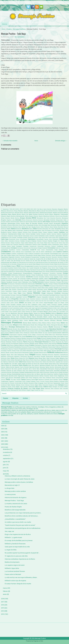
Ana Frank (47, 218)
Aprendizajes (12, 223)
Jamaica (3, 303)
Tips (36, 379)
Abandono (55, 209)
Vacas (63, 383)
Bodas (14, 231)
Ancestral (53, 218)
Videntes (40, 387)
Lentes (55, 308)
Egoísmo (6, 272)
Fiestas (56, 284)
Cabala (45, 232)
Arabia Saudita (21, 224)
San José (12, 364)
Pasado (49, 338)
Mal (18, 315)
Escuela (42, 277)
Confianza (60, 246)
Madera (26, 313)
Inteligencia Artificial (62, 299)
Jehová (16, 303)
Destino (9, 29)
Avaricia (10, 227)
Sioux (24, 371)
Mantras (66, 315)
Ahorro (19, 214)
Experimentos (64, 280)
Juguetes (60, 305)
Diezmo (60, 264)
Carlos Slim (55, 238)
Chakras (34, 241)
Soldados (17, 372)
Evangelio (42, 280)
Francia (41, 286)
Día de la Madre (46, 259)
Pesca (54, 342)
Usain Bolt (47, 383)
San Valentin (41, 364)
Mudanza (40, 327)
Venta (56, 385)
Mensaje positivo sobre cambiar (15, 491)
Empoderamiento (17, 273)
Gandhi (56, 288)
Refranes (66, 353)
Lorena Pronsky (26, 312)
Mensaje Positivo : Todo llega (13, 34)
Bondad (32, 230)
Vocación (57, 389)
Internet (11, 301)
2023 (35, 209)
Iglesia (7, 297)
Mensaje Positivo (62, 320)
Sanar (46, 364)
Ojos (46, 333)
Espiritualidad (53, 279)
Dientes (52, 264)
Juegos (44, 305)
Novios (3, 333)
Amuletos (40, 218)
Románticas (19, 360)
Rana (38, 351)
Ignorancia (13, 297)
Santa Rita (31, 365)
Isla (48, 301)
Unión (66, 382)
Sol (13, 372)
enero (5, 594)
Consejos (14, 248)
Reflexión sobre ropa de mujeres (15, 581)
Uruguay (41, 383)
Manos (52, 315)
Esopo (52, 277)
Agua (10, 214)
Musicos (28, 329)
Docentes (10, 268)
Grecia (3, 291)
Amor (34, 218)
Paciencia (65, 335)
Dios (18, 266)
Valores (18, 385)
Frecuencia (53, 286)
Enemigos (59, 273)
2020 (28, 209)
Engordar (28, 275)
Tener (41, 378)
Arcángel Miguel (48, 224)
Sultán (16, 376)
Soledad (22, 372)
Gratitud (65, 289)
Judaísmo (34, 305)
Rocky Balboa (11, 360)
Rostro (32, 360)
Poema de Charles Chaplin (13, 507)
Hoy (33, 295)
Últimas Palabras (54, 382)
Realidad (59, 351)
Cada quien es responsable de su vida (17, 547)
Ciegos (23, 243)
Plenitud (54, 344)
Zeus (42, 390)
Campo (16, 236)
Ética (37, 280)
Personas (46, 342)
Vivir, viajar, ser (9, 531)
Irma (45, 301)
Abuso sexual (41, 211)
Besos (31, 229)
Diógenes (14, 266)
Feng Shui (45, 284)
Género (26, 289)
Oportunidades (57, 333)
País (7, 337)
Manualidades (5, 317)
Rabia (25, 351)
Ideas (3, 297)
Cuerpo (8, 254)
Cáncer (20, 236)
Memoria (47, 320)
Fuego (66, 286)
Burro (30, 232)
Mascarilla (65, 317)
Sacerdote (55, 360)
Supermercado (29, 376)
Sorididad (65, 372)
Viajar (17, 387)
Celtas (6, 241)
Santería (37, 365)
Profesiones (64, 347)
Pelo (67, 340)
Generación (20, 289)
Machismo (14, 313)
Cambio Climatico (41, 234)
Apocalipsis (61, 222)
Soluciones (47, 372)
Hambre (60, 291)
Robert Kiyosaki (51, 358)
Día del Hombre (25, 261)
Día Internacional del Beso (41, 262)
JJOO (34, 303)
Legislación (38, 308)
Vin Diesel (61, 387)
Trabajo (65, 379)
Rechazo (3, 353)
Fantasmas (53, 282)
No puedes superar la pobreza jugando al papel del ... (22, 553)
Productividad (52, 347)
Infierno (9, 299)
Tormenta (47, 380)
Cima (35, 243)
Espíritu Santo (43, 279)
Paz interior (34, 340)
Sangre (51, 364)
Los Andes (33, 312)
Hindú (24, 293)
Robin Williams (60, 358)
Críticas (18, 252)
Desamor (28, 257)
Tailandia (47, 376)
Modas (49, 325)
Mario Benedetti (37, 317)
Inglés (28, 299)
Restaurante (57, 357)
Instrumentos (45, 299)
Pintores (16, 344)
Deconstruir (22, 255)
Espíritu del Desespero (19, 279)
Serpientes (26, 369)
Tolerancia (41, 380)
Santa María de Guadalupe (10, 365)
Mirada (32, 325)
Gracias (50, 289)
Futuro (22, 288)
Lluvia (11, 312)
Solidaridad (28, 372)
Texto (8, 379)
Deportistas (5, 257)
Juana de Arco (26, 305)
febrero (5, 591)
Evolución (53, 280)
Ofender (40, 333)
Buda (66, 230)
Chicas (62, 241)
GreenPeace (9, 291)
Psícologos (4, 351)
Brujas (62, 230)
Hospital (25, 295)
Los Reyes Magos (42, 312)
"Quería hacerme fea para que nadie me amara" (20, 525)
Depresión (12, 257)
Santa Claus (56, 364)
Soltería (42, 372)
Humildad (52, 295)
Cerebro (23, 241)
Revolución (4, 358)
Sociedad (57, 371)
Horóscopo (19, 295)
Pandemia (29, 336)
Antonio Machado (38, 222)
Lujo (67, 312)
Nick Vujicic (38, 331)
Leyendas (18, 310)
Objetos (17, 333)
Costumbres (25, 250)
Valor (9, 385)
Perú (50, 342)
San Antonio (43, 362)
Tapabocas (61, 376)
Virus (42, 388)
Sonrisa (57, 372)
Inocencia (38, 299)
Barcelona (61, 227)
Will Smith (19, 390)
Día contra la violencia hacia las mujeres (28, 259)
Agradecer (4, 214)
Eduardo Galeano (45, 270)
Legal (33, 308)
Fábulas (4, 282)
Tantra (56, 376)
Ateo (49, 225)
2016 (18, 209)
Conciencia (47, 246)
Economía (17, 270)
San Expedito (5, 364)
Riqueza (31, 358)
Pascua (54, 338)
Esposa (60, 279)
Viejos (50, 387)
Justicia (65, 305)
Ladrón (62, 306)
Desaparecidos (35, 257)
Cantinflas (52, 236)
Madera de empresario (12, 562)
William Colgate (26, 390)
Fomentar (25, 286)
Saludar (29, 362)
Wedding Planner (6, 390)
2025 (3, 429)
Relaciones (21, 355)
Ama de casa (59, 216)
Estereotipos (16, 280)
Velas (40, 385)
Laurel (11, 308)
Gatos (6, 289)
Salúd (25, 362)
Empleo (10, 273)
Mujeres (4, 329)
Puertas (14, 351)
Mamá (32, 315)
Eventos (48, 280)
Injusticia (33, 299)
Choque (12, 243)
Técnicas (11, 378)
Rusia (39, 360)
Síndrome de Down (12, 371)
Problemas (44, 347)
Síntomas (20, 371)
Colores (50, 245)
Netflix (23, 331)
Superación (21, 376)
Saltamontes (12, 362)
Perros (25, 342)
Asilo (40, 225)
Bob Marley (8, 230)
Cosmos (18, 250)
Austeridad (54, 225)
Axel (27, 227)
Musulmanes (35, 329)
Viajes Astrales (24, 387)
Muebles (45, 327)
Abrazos (4, 211)
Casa (7, 239)
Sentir (63, 367)
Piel (12, 344)
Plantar (37, 344)
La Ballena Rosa (43, 306)
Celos (3, 241)
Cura (42, 254)
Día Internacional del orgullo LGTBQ (58, 262)
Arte (14, 225)
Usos (51, 383)
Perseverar (31, 342)
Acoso (66, 211)
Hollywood (50, 293)
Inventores (22, 301)
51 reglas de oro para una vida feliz (16, 556)
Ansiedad (47, 220)
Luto (6, 313)
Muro (19, 329)
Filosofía (61, 284)
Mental (25, 323)
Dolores (24, 268)
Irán (42, 301)
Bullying (25, 232)
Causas (46, 239)
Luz (9, 313)
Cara (10, 238)
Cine (38, 243)
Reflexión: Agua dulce (12, 568)
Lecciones (16, 308)
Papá (42, 337)
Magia (3, 315)
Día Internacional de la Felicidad (56, 261)
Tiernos (29, 380)
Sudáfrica (56, 374)
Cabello (56, 232)
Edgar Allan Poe (28, 270)
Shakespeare (51, 369)
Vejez (36, 385)
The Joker (13, 380)
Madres (48, 313)
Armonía (10, 225)
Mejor (36, 320)
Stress (45, 374)
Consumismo (27, 248)
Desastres (54, 257)
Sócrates (9, 372)
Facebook (9, 282)
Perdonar (9, 342)
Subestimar (50, 374)
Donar (50, 268)
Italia (54, 301)
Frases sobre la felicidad (13, 574)
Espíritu (10, 279)
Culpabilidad (20, 254)
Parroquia (44, 338)
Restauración (50, 357)
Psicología (58, 349)
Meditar (31, 320)
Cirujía (42, 243)
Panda (24, 337)
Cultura (31, 254)
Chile (66, 241)
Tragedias (11, 382)
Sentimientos (58, 367)
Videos (46, 387)
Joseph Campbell (11, 305)
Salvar (33, 362)
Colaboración (28, 245)
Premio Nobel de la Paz (62, 345)
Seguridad (32, 367)
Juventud (4, 306)
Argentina (65, 223)
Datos (5, 255)
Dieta (56, 264)
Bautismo (4, 229)
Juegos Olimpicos (52, 305)
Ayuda (34, 227)
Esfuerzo (47, 277)
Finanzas (10, 286)
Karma (24, 306)
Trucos (38, 382)
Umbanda (62, 382)
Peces (43, 340)
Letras (62, 308)
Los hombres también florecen (15, 571)
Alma (27, 216)
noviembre (6, 452)
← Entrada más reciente (10, 141)
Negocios (4, 331)
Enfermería (22, 275)
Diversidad (4, 268)
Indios (66, 297)
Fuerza (13, 288)
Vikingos (55, 387)
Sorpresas (4, 374)
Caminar (54, 234)
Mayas (52, 319)
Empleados (4, 273)
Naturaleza (53, 329)
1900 (11, 209)
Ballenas (47, 227)
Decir (18, 255)
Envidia (3, 277)
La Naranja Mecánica (54, 306)
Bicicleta (40, 229)
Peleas (58, 340)
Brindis (57, 231)
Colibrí (39, 245)
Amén (12, 218)
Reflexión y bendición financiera (15, 544)
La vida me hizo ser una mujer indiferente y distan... (21, 577)
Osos (54, 335)
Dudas (66, 268)
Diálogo (19, 264)
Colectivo (35, 245)
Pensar (3, 342)
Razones (54, 351)
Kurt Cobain (35, 306)
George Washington (38, 289)
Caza (50, 239)
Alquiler (41, 216)
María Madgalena (21, 317)
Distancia (65, 266)
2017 (21, 209)
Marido (29, 317)
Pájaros (11, 337)
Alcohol (47, 214)
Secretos (12, 367)
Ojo (44, 333)
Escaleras (23, 277)
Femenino (18, 284)
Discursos (50, 266)
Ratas (42, 351)
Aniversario (29, 220)
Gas (59, 288)
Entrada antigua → (61, 141)
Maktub (14, 315)
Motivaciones (20, 327)
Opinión (50, 333)
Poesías (4, 345)
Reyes (9, 358)
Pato (67, 338)
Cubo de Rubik (40, 252)
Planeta (32, 344)
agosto (5, 462)
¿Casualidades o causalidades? (15, 519)
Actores (17, 213)
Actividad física (10, 213)
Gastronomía (64, 288)
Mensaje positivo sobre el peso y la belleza (19, 482)
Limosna (42, 310)
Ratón (45, 351)
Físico (21, 286)
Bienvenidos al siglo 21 (12, 485)
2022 (32, 209)
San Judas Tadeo (20, 364)
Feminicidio (31, 284)
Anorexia (41, 220)
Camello (49, 234)
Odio (36, 333)
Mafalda (66, 313)
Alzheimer (52, 216)
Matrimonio (46, 319)
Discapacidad (29, 266)
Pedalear (48, 340)
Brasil (49, 230)
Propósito (16, 349)
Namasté (41, 329)
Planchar (27, 344)
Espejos (61, 277)
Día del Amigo (16, 261)
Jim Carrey (28, 303)
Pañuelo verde (36, 337)
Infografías (15, 299)
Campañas (4, 236)
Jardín (12, 303)
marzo (5, 588)
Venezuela (45, 385)
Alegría (51, 214)
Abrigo (16, 211)
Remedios (39, 355)
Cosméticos (12, 250)
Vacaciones (57, 383)
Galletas (51, 288)
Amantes (65, 216)
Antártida (53, 220)
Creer (56, 250)
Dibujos (38, 264)
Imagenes (32, 297)
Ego (2, 271)
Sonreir (52, 372)
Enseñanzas (39, 275)
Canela (36, 236)
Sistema (31, 371)
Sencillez (52, 367)
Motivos (28, 327)
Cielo (26, 243)
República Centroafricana (61, 355)
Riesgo (21, 358)
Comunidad (40, 246)
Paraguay (19, 338)
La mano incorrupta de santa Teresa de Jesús (20, 479)
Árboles (40, 223)
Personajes (38, 342)
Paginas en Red (38, 641)
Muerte (51, 327)
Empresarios (37, 273)
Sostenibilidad (16, 374)
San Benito (50, 362)
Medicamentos (58, 319)
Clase (49, 243)
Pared (35, 338)
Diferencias (65, 264)
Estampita (9, 280)
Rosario (28, 360)
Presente (11, 347)
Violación (4, 388)
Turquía (47, 382)
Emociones (59, 271)
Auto (59, 225)
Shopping (57, 369)
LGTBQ (27, 310)
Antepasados (59, 220)
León (58, 308)
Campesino (10, 236)
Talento (51, 376)
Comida (4, 246)
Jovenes (19, 305)
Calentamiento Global (15, 234)
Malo (21, 315)
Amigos (23, 218)
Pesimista (59, 342)
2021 (3, 441)
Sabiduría (44, 360)
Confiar (66, 246)
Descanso (60, 257)
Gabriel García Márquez (31, 288)
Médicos (4, 320)
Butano (40, 232)
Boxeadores (38, 231)
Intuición (16, 301)
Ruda (35, 360)
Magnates (9, 315)
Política (16, 345)
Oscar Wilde (45, 335)
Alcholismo (41, 214)
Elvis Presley (46, 272)
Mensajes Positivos (19, 29)
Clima (60, 243)
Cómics (66, 245)
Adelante (26, 213)
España (56, 277)
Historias (37, 293)
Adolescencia (44, 213)
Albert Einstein (33, 214)
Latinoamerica (5, 308)
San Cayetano (57, 362)
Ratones (49, 351)
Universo (31, 383)
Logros (19, 312)
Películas (63, 340)
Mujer (66, 327)
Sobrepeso (43, 371)
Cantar (47, 236)
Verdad (3, 387)
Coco (11, 245)
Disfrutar (60, 266)
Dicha (42, 264)
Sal (2, 362)
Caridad (25, 238)
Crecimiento (49, 250)
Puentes (9, 351)
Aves (20, 227)
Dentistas (49, 255)
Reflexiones (59, 352)
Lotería (50, 312)
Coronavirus (51, 248)
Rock (67, 358)
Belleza (13, 229)
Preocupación (5, 347)
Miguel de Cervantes (7, 325)
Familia (35, 282)
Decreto (35, 255)
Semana (37, 367)
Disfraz (55, 266)
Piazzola (8, 344)
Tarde (66, 376)
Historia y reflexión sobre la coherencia (17, 476)
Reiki (12, 355)
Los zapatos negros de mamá (15, 565)
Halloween (54, 291)
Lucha (54, 312)
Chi (59, 241)
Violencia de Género (21, 388)
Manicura (46, 315)
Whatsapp (13, 390)
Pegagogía (53, 340)
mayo (5, 471)
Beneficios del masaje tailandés (15, 510)
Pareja (39, 338)
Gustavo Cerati (32, 291)
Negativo (65, 329)
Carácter (14, 238)
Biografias (58, 229)
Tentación (48, 378)
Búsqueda (35, 232)
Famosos (41, 282)
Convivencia (34, 248)
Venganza (51, 385)
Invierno (37, 301)
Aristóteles (4, 225)
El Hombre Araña (19, 272)
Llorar (7, 312)
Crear (39, 250)
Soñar (61, 372)
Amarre (8, 218)
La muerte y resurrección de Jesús (16, 504)
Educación (54, 270)
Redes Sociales (34, 353)
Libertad (32, 310)
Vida (36, 387)
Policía (12, 345)
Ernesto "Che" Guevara (13, 277)
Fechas (66, 282)
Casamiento (12, 239)
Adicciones (32, 213)
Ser (13, 369)
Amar (3, 218)
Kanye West (18, 306)
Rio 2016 (26, 358)
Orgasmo (20, 335)
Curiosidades (54, 254)
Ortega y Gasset (36, 335)
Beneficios (25, 229)
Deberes (14, 255)
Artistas (25, 225)
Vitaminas (47, 389)
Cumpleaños (37, 254)
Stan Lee (34, 374)
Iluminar (25, 297)
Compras (26, 246)
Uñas (36, 383)
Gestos (45, 289)
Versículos (9, 387)
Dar (2, 255)
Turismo (42, 382)
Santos (66, 365)
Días (34, 264)
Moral (6, 327)
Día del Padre (42, 261)
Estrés (22, 280)
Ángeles (4, 220)
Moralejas (12, 327)
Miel (67, 323)
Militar (21, 325)
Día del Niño (34, 261)
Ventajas (61, 385)
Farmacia (59, 282)
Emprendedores (28, 273)
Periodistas (20, 342)
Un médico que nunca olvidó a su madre (18, 522)
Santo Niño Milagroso (57, 365)
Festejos (51, 284)
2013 (3, 614)
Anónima (35, 220)
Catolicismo (32, 239)
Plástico (46, 344)
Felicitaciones (11, 284)
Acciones (56, 211)
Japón (8, 303)
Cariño (29, 238)
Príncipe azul (31, 347)
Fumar (18, 288)
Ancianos (65, 218)
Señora (3, 369)
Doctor (16, 268)
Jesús (21, 303)
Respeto (43, 357)
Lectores (22, 308)
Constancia (20, 248)
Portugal (27, 345)
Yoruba (36, 390)
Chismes (8, 243)
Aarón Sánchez (48, 209)
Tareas (3, 378)
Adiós (38, 213)
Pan (20, 337)
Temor (30, 378)
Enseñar (46, 275)
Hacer (48, 291)
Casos (18, 239)
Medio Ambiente (13, 320)
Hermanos (4, 293)
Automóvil (4, 227)
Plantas (41, 344)
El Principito (27, 271)
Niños (52, 331)
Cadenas (62, 232)
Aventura (15, 227)
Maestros (60, 313)
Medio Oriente (24, 320)
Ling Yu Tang (54, 310)
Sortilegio (9, 374)
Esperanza (4, 279)
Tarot (7, 378)
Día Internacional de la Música (25, 262)
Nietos (43, 331)
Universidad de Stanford (21, 383)
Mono (3, 327)
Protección (35, 349)
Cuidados (14, 254)
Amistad (29, 218)
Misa (36, 325)
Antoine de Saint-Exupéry (26, 222)
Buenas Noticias (12, 232)
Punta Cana (19, 351)
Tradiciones (5, 381)
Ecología (11, 270)
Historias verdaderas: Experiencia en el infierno (20, 559)
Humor (58, 295)
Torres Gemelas (54, 380)
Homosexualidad (6, 295)
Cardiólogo (20, 238)
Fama (30, 282)
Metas (40, 323)
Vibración (31, 387)
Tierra (33, 380)
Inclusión (51, 297)
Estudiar (27, 280)
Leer (30, 308)
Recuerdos (26, 353)
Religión (32, 355)
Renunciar (51, 355)
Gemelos (14, 289)
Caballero (50, 232)
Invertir (32, 301)
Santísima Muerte (45, 365)
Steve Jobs (40, 374)
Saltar (17, 362)
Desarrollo (48, 257)
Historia (29, 293)
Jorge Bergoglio (48, 303)
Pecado (40, 340)
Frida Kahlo (59, 286)
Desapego (42, 257)
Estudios (33, 280)
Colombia (44, 244)
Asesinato (30, 225)
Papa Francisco (48, 337)
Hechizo (65, 291)
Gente (30, 289)
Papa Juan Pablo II (59, 337)
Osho (50, 335)
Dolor (20, 268)
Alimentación (20, 216)
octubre (5, 455)
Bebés (9, 229)
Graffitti (60, 289)
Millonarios (27, 325)
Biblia (35, 229)
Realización (65, 351)
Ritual (40, 358)
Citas (45, 243)
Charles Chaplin (53, 241)
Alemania (13, 216)
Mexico (44, 323)
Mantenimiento (59, 315)
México (49, 323)
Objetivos (12, 333)
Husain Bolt (63, 295)
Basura (66, 227)
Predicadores (38, 345)
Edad (21, 270)
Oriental (25, 335)
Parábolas (7, 338)
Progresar (11, 349)
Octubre (32, 333)
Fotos (37, 286)
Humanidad (46, 295)
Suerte (66, 374)
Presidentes (18, 347)
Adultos (55, 213)
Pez (63, 342)
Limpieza (48, 310)
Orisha (29, 335)
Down (57, 268)
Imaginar (39, 297)
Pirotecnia (21, 344)
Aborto (66, 209)
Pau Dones (10, 340)
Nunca (7, 333)
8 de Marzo (40, 209)
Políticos (21, 345)
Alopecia (31, 216)
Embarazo (53, 272)
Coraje (40, 248)
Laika (66, 306)
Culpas (26, 254)
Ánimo (24, 220)
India (62, 297)
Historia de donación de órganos (16, 497)
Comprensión (33, 246)
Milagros (16, 325)
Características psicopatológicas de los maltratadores (23, 528)
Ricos (17, 358)
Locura (15, 312)
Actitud (3, 213)
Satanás (3, 367)
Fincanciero (16, 286)
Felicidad (4, 284)
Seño (67, 367)
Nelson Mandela (16, 331)
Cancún (32, 236)
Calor (23, 234)
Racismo (29, 351)
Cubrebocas (48, 252)
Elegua (40, 272)
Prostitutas (29, 349)
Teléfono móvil (25, 378)
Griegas (15, 291)
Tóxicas (61, 380)
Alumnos (46, 216)
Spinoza (29, 374)
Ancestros (59, 218)
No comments (20, 37)
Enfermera (15, 275)
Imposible (45, 297)
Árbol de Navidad (31, 223)
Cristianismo (6, 252)
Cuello (54, 252)
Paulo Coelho (18, 340)
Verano (66, 385)
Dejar (39, 255)
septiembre (7, 459)
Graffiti (55, 289)
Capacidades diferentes (62, 236)
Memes (41, 320)
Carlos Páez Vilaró (47, 238)
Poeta (8, 345)
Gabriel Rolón (41, 288)
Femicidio (25, 284)
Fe (63, 282)
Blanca (63, 229)
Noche (56, 331)
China (3, 243)
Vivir (52, 388)
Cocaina (3, 245)
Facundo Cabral (17, 282)
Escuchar (36, 277)
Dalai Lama (62, 254)
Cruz (22, 252)
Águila (14, 214)
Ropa (24, 360)
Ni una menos (30, 331)
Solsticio (34, 372)
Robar (44, 358)
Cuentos (59, 252)
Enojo (33, 275)
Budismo (4, 232)
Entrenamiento (53, 275)
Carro (66, 238)
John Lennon (39, 303)
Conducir (54, 246)
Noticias (65, 331)
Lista (60, 310)
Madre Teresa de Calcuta (37, 313)
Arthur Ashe (19, 225)
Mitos (45, 325)
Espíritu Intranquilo (32, 279)
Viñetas (66, 387)
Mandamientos (39, 315)
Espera (66, 277)
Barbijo (56, 227)
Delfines (43, 255)
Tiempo (23, 379)
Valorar (13, 385)
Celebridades (64, 239)
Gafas (47, 288)
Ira (40, 301)
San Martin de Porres (32, 364)
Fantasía (47, 282)
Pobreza (59, 343)
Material (32, 319)
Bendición (19, 229)
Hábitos (39, 291)
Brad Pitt (44, 231)
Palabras (16, 337)
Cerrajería (28, 241)
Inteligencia (52, 299)
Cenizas (17, 241)
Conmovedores (6, 248)
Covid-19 (33, 250)
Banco (51, 227)
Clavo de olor (55, 243)
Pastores (63, 338)
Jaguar (58, 301)
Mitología (41, 325)
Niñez (47, 331)
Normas (60, 331)
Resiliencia (30, 357)
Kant (13, 306)
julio (4, 465)
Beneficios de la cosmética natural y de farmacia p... (22, 516)
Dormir (54, 268)
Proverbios (46, 349)
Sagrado (61, 360)
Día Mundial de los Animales (9, 264)
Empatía (65, 271)
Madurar (54, 313)
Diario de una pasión (27, 264)
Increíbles (57, 297)
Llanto (3, 312)
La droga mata (10, 488)
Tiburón (18, 380)
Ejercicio (11, 271)
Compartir (19, 246)
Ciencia (31, 243)
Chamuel (45, 241)
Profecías (58, 347)
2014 (14, 209)
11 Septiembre (5, 209)
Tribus (24, 382)
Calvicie (28, 234)
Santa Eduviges (64, 364)
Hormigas (13, 295)
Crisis (66, 250)
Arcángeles (57, 223)
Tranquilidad (18, 382)
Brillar (53, 231)
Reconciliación (18, 353)
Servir (30, 369)
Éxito (59, 280)
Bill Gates (52, 229)
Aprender (4, 223)
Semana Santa (44, 367)
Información (22, 299)
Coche (8, 244)
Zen (39, 390)
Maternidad (39, 319)
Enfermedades (6, 275)
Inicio (5, 24)
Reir (16, 355)
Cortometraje (4, 250)
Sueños (61, 374)
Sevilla (34, 369)
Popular (6, 398)
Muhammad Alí (58, 327)
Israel (51, 301)
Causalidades (40, 239)
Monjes (66, 325)
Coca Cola (65, 243)
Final (6, 286)
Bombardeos (20, 231)
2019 (3, 447)
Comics (61, 245)
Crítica (13, 252)
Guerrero (24, 291)
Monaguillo (54, 325)
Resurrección (64, 357)
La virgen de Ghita (11, 550)
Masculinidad (12, 319)
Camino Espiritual (62, 234)
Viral (34, 388)
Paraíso (24, 338)
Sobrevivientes (50, 371)
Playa (50, 344)
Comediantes (56, 245)
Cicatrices (18, 243)
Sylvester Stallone (39, 376)
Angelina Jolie (11, 220)
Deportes (65, 255)
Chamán (39, 241)
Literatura (65, 310)
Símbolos (4, 371)
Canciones (26, 236)
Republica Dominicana (7, 357)
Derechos (18, 257)
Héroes (11, 293)
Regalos (4, 355)
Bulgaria (20, 232)
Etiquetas (15, 398)
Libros (37, 310)
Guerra (20, 291)
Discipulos (36, 266)
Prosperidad (22, 349)
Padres (3, 336)
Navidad (59, 329)
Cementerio (12, 241)
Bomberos (26, 231)
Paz (30, 340)
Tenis (44, 378)
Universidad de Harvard (8, 383)
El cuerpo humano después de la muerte (18, 584)
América (17, 218)
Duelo (3, 270)
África (66, 213)
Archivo (25, 398)
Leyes (23, 310)
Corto (67, 248)
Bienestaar (45, 229)
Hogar (44, 293)
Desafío (23, 257)
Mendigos (53, 320)
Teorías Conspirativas (57, 378)
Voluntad (65, 389)
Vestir (14, 387)
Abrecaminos (10, 211)
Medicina (65, 318)
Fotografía (31, 286)
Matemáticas (26, 319)
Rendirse (45, 355)
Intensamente (5, 301)
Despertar (4, 259)
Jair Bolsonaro (64, 301)
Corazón (45, 248)
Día (14, 259)
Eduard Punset (36, 270)
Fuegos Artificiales (6, 288)
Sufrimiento (5, 376)
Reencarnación (43, 353)
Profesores (4, 349)
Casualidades (24, 239)
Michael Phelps (56, 323)
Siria (27, 371)
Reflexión (51, 352)
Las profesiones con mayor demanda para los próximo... (23, 513)
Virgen (38, 388)
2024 (3, 432)
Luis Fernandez (61, 312)
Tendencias (36, 378)
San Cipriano (64, 362)
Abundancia (33, 211)
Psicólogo (65, 349)
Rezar (13, 358)
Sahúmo (66, 360)
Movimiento (33, 327)
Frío (63, 286)
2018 (25, 209)
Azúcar (38, 227)
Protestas (41, 349)
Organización (13, 335)
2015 (3, 608)
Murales (15, 329)
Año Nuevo (47, 222)
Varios (23, 385)
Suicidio (11, 376)
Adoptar (50, 213)
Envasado (60, 275)
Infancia (4, 299)
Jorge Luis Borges (59, 303)
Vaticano (27, 385)
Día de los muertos (58, 259)
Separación (8, 369)
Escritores (29, 277)
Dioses (22, 266)
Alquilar (36, 216)
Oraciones (5, 334)
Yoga (32, 390)
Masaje (59, 317)
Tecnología (17, 378)
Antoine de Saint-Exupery (13, 222)
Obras (21, 333)
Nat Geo (46, 329)
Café (67, 232)
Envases (66, 275)
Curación (47, 254)
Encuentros (53, 273)
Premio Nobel (51, 345)
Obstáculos (27, 333)
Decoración (29, 255)
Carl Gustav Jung (36, 238)
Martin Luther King (50, 317)
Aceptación (61, 211)
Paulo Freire (25, 340)
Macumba (21, 313)
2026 (3, 426)
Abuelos (26, 211)
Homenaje (65, 293)
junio (5, 468)
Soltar (38, 372)
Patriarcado (4, 340)
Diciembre (47, 264)
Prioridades (38, 347)
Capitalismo (5, 237)
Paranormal (30, 338)
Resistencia (37, 357)
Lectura (26, 308)
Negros (9, 331)
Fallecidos (25, 282)
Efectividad (65, 270)
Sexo (38, 369)
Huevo (40, 295)
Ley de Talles (11, 310)
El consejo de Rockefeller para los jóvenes (19, 541)
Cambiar (33, 234)
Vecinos (32, 385)
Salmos (5, 362)
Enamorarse (45, 273)
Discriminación (43, 266)
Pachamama (59, 335)
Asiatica (36, 225)
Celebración (55, 239)
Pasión (58, 338)
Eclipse (6, 270)
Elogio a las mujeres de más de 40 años (18, 534)
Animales (18, 220)
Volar (61, 389)
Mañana (13, 317)
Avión (23, 227)
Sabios (49, 360)
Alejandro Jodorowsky (61, 214)
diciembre (6, 449)
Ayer (30, 227)
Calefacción (4, 234)
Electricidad (35, 271)
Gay (10, 289)
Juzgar (9, 306)
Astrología (45, 225)
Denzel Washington (57, 255)
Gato (3, 289)
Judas (40, 305)
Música (23, 329)
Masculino (19, 319)
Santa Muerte (23, 365)
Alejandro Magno (6, 216)
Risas (36, 358)
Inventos (28, 301)
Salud (21, 362)
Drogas (62, 268)
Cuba (34, 252)
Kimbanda (29, 306)
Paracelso (13, 338)
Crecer (43, 250)
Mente (30, 323)
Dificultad (4, 266)
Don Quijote (30, 268)
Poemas (65, 343)
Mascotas (4, 318)
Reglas (9, 355)
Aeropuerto (61, 213)
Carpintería (62, 238)
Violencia (10, 388)
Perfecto (14, 342)
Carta (3, 239)
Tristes (28, 381)
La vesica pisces (10, 494)
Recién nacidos (10, 353)
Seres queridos (18, 369)
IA (67, 295)
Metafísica (35, 323)
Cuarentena (28, 252)
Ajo (27, 214)
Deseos (66, 257)
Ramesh (35, 351)
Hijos (20, 293)
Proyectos (52, 349)
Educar (60, 270)
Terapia (66, 378)
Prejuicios (45, 345)
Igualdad (19, 297)
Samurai (37, 362)
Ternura (3, 380)
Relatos (27, 355)
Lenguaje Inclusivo (47, 308)
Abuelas (21, 211)
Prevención (24, 347)
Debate (9, 255)
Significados (64, 369)
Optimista (65, 333)
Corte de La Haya (60, 248)
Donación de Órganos (40, 268)
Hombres (57, 293)
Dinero (9, 266)
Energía (65, 273)
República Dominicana (21, 357)
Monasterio (61, 325)
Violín (30, 389)
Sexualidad (44, 369)
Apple (66, 222)
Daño (67, 254)
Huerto (37, 295)
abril (4, 474)
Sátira (8, 367)
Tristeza (33, 381)
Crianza (61, 250)
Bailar (42, 227)
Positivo (32, 345)
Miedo (63, 323)
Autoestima (64, 225)
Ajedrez (24, 214)
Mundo (10, 329)
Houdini (30, 295)
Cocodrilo (16, 245)
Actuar (22, 213)
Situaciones (36, 371)
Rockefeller (4, 360)
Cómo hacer (11, 246)
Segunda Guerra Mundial (22, 367)
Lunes (3, 313)
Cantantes (42, 236)
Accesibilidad (49, 211)
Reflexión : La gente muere (13, 537)
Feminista (39, 284)
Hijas (15, 293)
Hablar (44, 291)
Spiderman (24, 374)
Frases (46, 286)
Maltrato (26, 315)
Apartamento (54, 222)
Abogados (61, 209)
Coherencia (21, 245)
